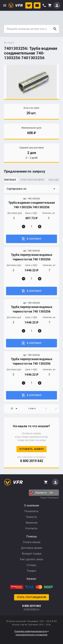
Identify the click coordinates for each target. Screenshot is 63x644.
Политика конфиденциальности (31, 631)
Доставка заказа (32, 548)
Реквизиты (32, 511)
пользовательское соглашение (32, 635)
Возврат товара (32, 554)
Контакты (32, 528)
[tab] (12, 181)
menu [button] (5, 5)
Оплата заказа (32, 542)
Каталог (32, 579)
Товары (32, 571)
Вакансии (32, 523)
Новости (32, 517)
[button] (32, 189)
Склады (32, 565)
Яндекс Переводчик (50, 498)
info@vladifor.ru (32, 609)
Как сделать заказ (32, 559)
